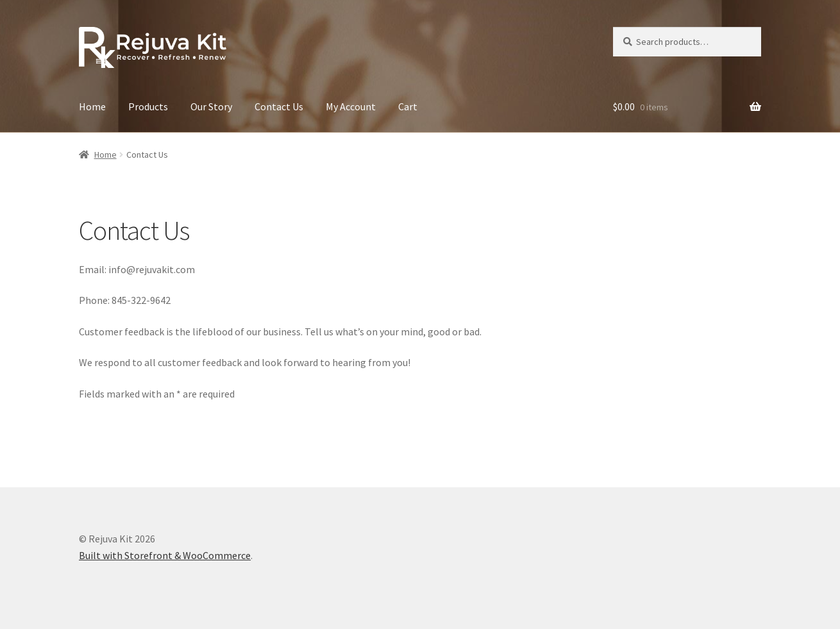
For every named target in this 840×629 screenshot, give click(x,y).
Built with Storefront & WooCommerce (165, 555)
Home (92, 106)
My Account (351, 106)
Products (148, 106)
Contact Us (279, 106)
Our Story (211, 106)
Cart (408, 106)
